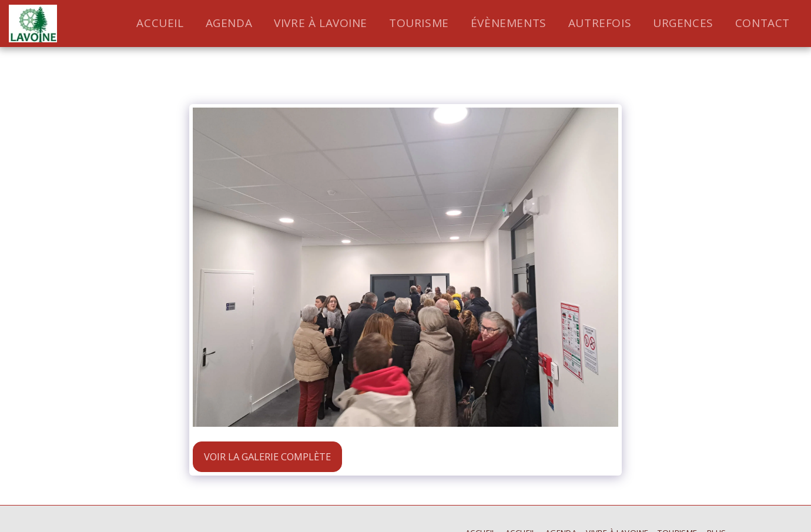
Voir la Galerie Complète (267, 456)
